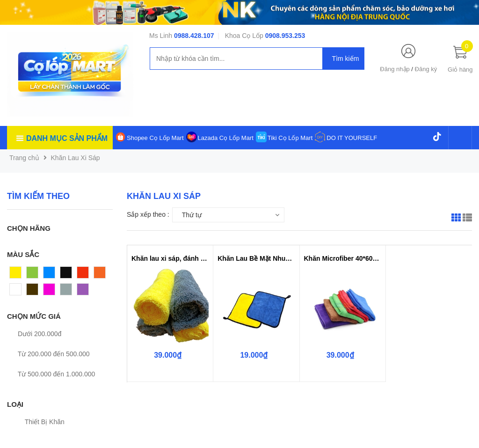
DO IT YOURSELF (352, 138)
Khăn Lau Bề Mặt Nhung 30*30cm (256, 258)
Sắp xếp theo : (148, 214)
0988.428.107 (194, 36)
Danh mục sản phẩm (67, 138)
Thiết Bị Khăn (39, 422)
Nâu (33, 292)
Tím (83, 292)
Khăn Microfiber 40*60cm (343, 258)
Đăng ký (426, 69)
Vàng (18, 275)
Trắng (18, 292)
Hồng (51, 292)
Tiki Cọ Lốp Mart (290, 138)
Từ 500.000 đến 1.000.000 (51, 374)
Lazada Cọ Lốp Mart (226, 138)
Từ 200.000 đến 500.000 (48, 354)
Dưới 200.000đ (34, 334)
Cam (101, 275)
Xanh (34, 275)
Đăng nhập (395, 69)
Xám (67, 292)
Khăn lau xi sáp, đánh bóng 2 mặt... (170, 258)
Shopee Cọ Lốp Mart (155, 138)
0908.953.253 (285, 36)
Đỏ (81, 275)
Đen (66, 275)
